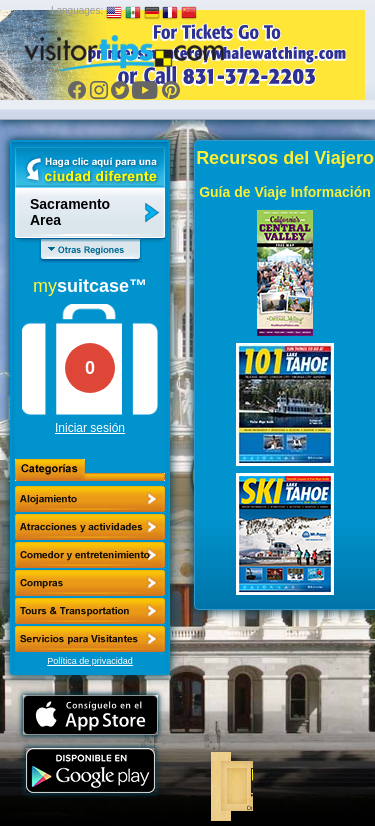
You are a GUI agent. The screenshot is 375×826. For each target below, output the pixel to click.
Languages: (77, 10)
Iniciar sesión (90, 428)
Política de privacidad (90, 661)
